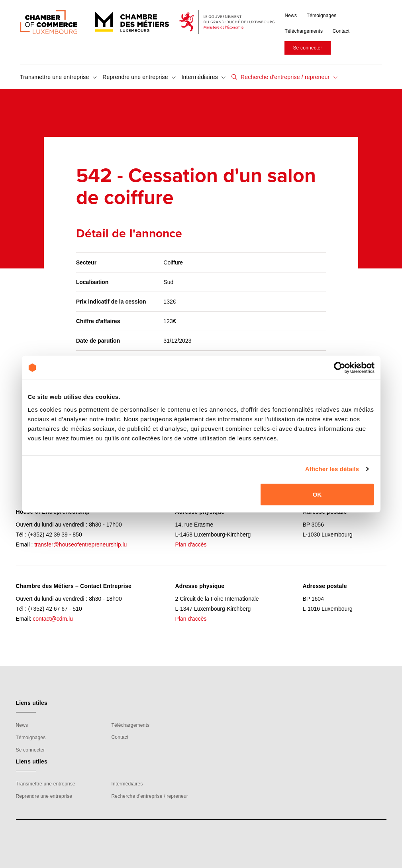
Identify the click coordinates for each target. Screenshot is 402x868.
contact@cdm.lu (53, 619)
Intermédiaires (203, 77)
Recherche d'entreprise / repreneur (288, 77)
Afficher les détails (332, 469)
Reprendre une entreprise (139, 77)
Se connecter (307, 48)
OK (317, 494)
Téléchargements (304, 31)
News (291, 16)
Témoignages (322, 16)
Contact (341, 31)
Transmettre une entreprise (58, 77)
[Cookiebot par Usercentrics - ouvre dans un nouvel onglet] (340, 368)
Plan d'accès (191, 544)
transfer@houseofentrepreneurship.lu (80, 544)
